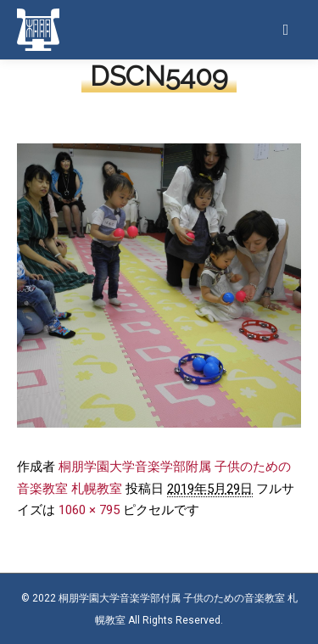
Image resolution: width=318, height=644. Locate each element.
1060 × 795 (89, 510)
